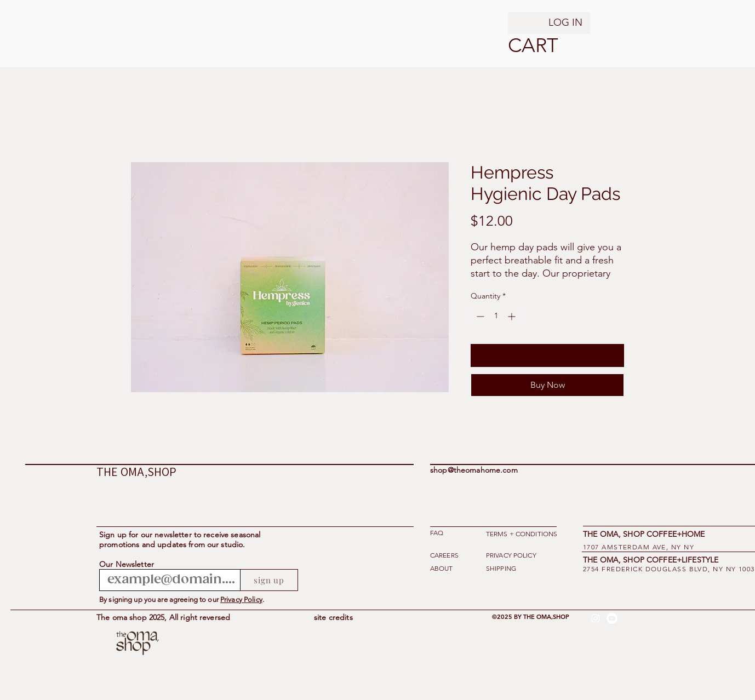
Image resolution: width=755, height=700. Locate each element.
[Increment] (513, 316)
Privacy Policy (241, 599)
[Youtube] (612, 618)
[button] (522, 45)
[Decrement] (479, 316)
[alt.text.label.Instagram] (596, 618)
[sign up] (269, 580)
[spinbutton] (496, 316)
